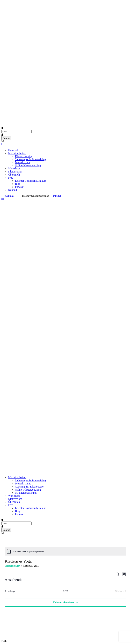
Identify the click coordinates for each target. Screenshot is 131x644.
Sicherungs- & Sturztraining (30, 159)
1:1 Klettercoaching (26, 493)
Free (11, 178)
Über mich (14, 175)
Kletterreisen (15, 172)
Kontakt (13, 190)
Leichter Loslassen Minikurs (31, 181)
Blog (18, 184)
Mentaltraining (23, 162)
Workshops (14, 168)
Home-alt (13, 150)
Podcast (19, 187)
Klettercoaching (24, 156)
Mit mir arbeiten (17, 153)
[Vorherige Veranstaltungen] (10, 591)
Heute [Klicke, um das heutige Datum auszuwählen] (66, 591)
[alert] (66, 551)
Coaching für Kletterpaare (29, 487)
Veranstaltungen (12, 566)
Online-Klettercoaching (28, 165)
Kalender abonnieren (64, 602)
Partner (57, 196)
